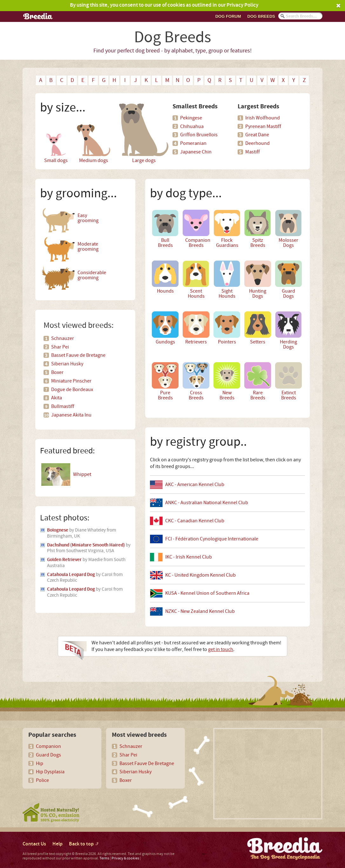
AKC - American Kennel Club (195, 485)
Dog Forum (228, 16)
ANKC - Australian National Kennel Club (207, 503)
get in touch (221, 649)
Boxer (57, 372)
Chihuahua (192, 126)
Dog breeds (261, 16)
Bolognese (58, 530)
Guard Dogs (48, 755)
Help (58, 844)
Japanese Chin (196, 152)
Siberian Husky (67, 364)
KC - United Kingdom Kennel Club (200, 575)
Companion (48, 746)
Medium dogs (94, 133)
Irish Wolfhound (263, 118)
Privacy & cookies (125, 858)
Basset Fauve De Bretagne (147, 763)
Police (42, 780)
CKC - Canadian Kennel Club (195, 521)
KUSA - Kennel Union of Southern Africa (207, 593)
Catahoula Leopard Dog (71, 575)
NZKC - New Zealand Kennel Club (200, 611)
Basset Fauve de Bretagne (78, 355)
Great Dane (257, 135)
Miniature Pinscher (71, 381)
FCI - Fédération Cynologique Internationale (212, 539)
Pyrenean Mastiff (263, 126)
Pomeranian (193, 143)
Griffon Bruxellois (199, 135)
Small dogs (56, 133)
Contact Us (34, 844)
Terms (104, 858)
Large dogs (144, 133)
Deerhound (257, 143)
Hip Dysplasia (50, 772)
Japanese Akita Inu (71, 415)
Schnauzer (63, 338)
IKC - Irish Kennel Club (189, 557)
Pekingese (191, 118)
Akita (57, 398)
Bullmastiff (63, 406)
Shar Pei (60, 347)
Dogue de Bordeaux (72, 390)
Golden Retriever (64, 560)
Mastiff (253, 152)
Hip (40, 763)
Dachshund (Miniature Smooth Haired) (86, 545)
